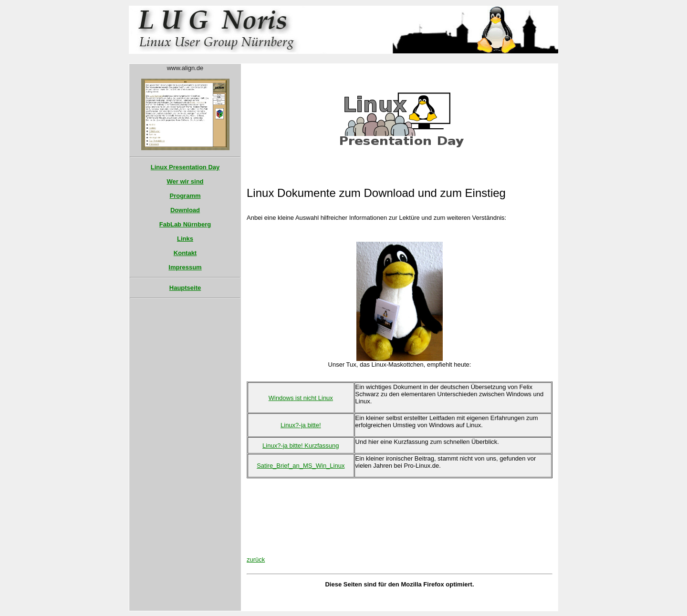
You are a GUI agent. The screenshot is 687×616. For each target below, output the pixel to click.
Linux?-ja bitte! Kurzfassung (301, 446)
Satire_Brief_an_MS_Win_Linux (301, 466)
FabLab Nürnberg (185, 224)
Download (185, 210)
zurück (256, 560)
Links (185, 239)
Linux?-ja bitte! (301, 425)
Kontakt (185, 253)
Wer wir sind (185, 181)
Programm (185, 196)
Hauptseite (185, 288)
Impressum (185, 267)
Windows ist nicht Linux (301, 398)
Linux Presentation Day (185, 167)
